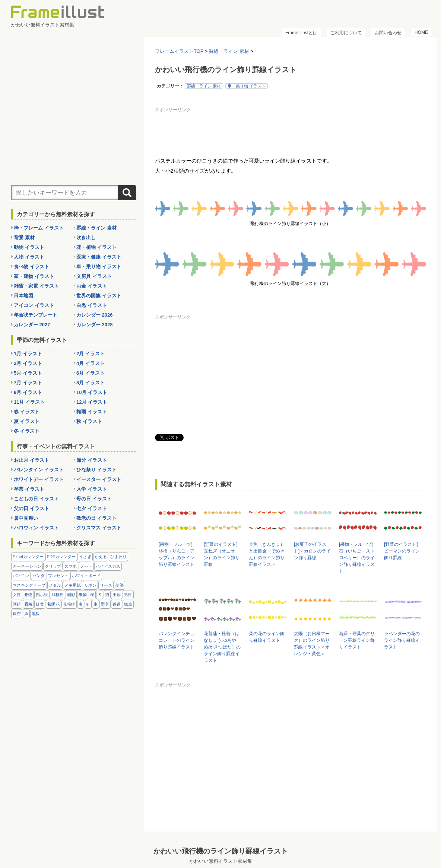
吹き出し (86, 238)
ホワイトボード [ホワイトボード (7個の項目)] (86, 576)
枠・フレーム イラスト (39, 228)
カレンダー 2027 (32, 325)
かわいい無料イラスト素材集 (221, 861)
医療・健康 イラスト (99, 257)
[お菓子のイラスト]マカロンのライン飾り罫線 (312, 551)
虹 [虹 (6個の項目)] (88, 604)
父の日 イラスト (31, 508)
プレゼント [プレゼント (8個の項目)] (58, 576)
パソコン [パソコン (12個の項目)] (21, 576)
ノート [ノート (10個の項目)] (86, 566)
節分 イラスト (92, 460)
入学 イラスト (92, 489)
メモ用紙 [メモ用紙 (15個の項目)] (73, 585)
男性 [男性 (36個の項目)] (128, 595)
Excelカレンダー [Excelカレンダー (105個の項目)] (28, 557)
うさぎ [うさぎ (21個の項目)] (85, 557)
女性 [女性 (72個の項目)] (17, 595)
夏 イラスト (27, 421)
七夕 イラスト (92, 508)
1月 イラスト (28, 354)
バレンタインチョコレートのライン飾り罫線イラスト (177, 640)
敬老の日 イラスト (96, 518)
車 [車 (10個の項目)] (96, 604)
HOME (421, 32)
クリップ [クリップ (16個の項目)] (53, 566)
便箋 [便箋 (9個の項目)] (120, 585)
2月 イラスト (91, 354)
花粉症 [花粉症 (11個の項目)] (69, 604)
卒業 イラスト (29, 489)
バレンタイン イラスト (39, 470)
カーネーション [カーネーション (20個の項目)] (27, 566)
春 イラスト (27, 412)
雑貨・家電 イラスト (36, 286)
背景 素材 (24, 238)
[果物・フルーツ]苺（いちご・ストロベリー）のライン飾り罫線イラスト (357, 558)
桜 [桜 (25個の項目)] (92, 595)
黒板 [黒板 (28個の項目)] (36, 614)
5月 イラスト (28, 373)
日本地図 (23, 296)
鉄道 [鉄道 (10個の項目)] (117, 604)
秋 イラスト (89, 421)
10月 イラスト (92, 392)
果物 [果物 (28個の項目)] (83, 595)
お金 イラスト (92, 286)
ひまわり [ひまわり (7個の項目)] (118, 557)
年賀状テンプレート (36, 315)
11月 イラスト (29, 402)
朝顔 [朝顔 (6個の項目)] (71, 595)
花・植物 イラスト (96, 247)
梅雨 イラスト (92, 412)
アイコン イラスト (34, 305)
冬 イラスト (27, 431)
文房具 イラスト (94, 276)
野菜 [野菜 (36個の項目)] (105, 604)
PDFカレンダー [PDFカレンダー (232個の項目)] (61, 557)
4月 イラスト (91, 363)
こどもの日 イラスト (36, 499)
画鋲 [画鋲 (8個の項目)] (17, 604)
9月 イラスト (28, 392)
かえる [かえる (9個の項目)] (101, 557)
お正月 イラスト (31, 460)
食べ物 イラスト (31, 267)
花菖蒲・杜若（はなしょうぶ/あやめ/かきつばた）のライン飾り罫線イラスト (222, 647)
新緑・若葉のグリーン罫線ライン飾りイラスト (357, 640)
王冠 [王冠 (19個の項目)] (117, 595)
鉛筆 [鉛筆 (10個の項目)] (128, 604)
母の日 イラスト (94, 499)
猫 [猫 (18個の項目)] (107, 595)
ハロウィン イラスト (36, 528)
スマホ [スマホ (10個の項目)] (71, 566)
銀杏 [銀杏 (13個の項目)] (17, 614)
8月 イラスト (91, 383)
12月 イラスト (92, 402)
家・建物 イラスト (34, 276)
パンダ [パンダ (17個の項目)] (39, 576)
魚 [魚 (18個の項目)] (26, 614)
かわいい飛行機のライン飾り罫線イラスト (221, 851)
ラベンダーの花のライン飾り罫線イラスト (402, 640)
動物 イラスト (29, 247)
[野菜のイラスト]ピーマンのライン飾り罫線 (402, 551)
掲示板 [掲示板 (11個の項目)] (42, 595)
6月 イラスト (91, 373)
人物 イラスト (29, 257)
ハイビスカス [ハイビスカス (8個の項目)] (108, 566)
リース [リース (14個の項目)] (106, 585)
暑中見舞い (26, 518)
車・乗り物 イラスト (247, 86)
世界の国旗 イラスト (99, 296)
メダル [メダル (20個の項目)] (55, 585)
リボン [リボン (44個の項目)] (90, 585)
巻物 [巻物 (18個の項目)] (28, 595)
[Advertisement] (291, 132)
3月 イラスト (28, 363)
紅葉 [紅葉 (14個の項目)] (40, 604)
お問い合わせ (388, 33)
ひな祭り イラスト (96, 470)
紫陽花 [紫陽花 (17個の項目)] (53, 604)
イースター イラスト (99, 479)
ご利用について (346, 33)
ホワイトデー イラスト (39, 479)
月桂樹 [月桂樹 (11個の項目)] (58, 595)
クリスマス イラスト (99, 528)
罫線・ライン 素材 (204, 86)
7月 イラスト (28, 383)
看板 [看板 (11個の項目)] (28, 604)
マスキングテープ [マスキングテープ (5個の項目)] (29, 585)
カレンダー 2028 (95, 325)
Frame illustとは (301, 33)
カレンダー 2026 (95, 315)
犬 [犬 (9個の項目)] (100, 595)
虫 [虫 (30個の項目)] (81, 604)
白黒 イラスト (92, 305)
